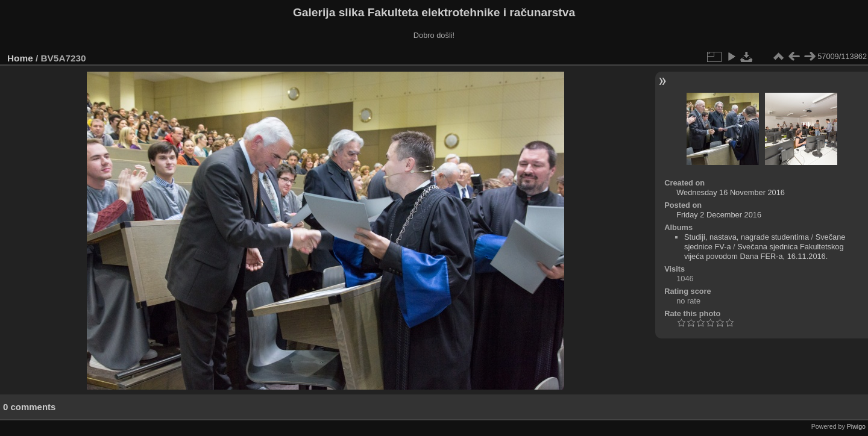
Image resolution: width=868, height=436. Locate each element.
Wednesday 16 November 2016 (731, 192)
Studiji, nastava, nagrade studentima (747, 237)
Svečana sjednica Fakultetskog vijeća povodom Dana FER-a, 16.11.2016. (764, 251)
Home (20, 58)
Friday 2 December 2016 (719, 215)
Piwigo (856, 426)
